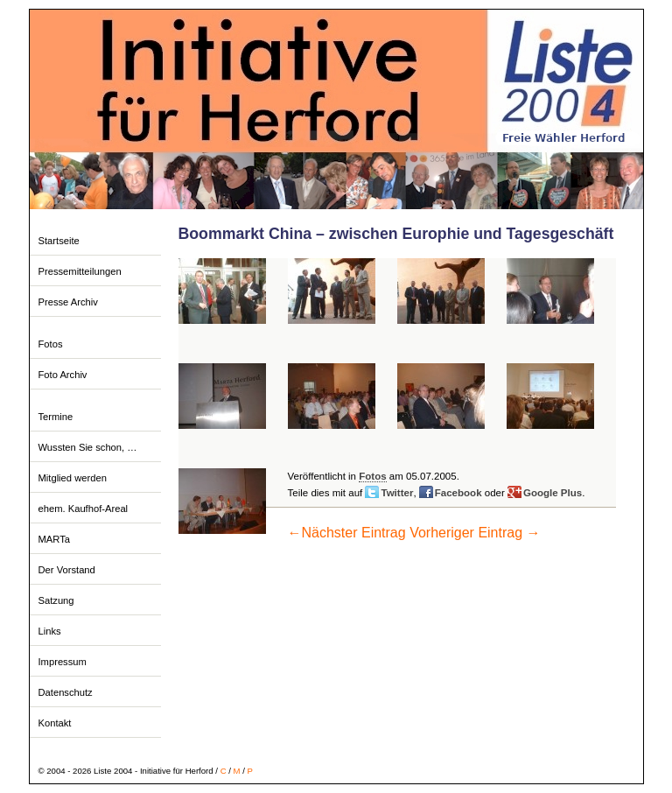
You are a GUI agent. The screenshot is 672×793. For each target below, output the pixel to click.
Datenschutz (66, 692)
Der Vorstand (67, 570)
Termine (56, 417)
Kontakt (55, 723)
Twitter (397, 493)
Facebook (458, 493)
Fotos (51, 344)
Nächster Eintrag (347, 533)
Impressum (63, 662)
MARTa (54, 539)
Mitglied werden (73, 478)
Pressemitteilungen (80, 271)
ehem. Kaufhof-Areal (84, 509)
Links (50, 631)
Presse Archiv (68, 302)
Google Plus (553, 493)
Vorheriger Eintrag (475, 533)
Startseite (59, 241)
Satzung (56, 600)
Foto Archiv (63, 375)
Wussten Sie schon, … (88, 447)
